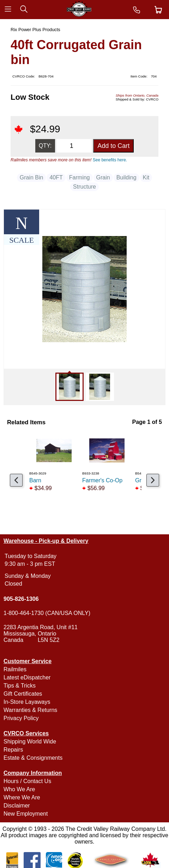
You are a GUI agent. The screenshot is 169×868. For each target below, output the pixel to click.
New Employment (26, 814)
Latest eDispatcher (27, 677)
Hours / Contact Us (27, 781)
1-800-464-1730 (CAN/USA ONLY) (47, 613)
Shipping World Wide (30, 741)
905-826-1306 (21, 599)
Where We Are (22, 797)
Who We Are (19, 789)
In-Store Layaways (27, 702)
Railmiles (15, 669)
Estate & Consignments (33, 758)
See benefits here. (110, 160)
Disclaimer (17, 806)
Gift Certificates (23, 694)
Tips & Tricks (20, 686)
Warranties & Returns (30, 710)
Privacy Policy (21, 718)
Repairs (13, 750)
